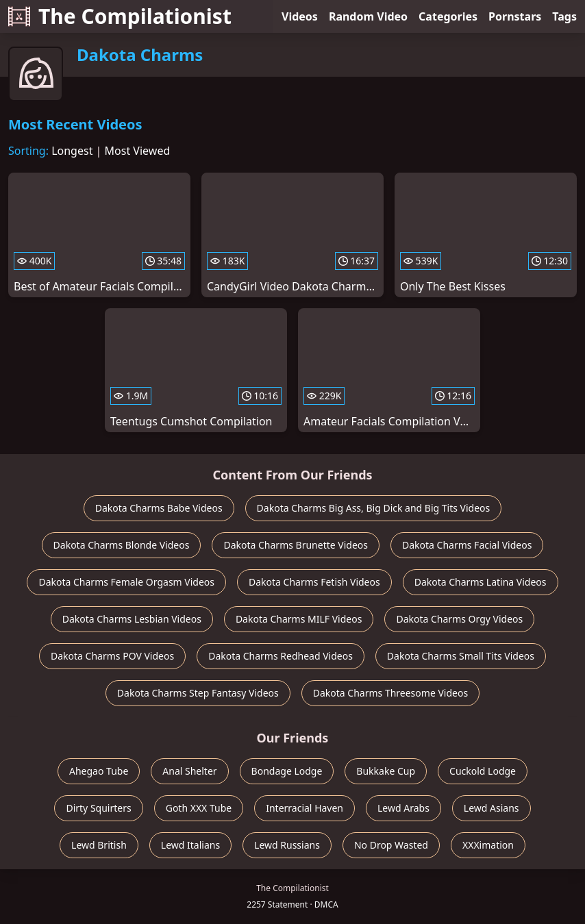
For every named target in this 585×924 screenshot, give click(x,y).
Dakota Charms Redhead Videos (281, 656)
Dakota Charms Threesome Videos (390, 693)
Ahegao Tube (99, 771)
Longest (72, 151)
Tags (564, 16)
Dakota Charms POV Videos (112, 656)
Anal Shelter (189, 771)
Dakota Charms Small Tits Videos (461, 656)
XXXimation (488, 845)
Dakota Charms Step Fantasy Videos (198, 693)
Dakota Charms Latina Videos (481, 582)
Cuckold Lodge (483, 771)
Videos (300, 16)
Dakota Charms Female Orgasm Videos (126, 582)
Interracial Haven (304, 808)
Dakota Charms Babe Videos (159, 508)
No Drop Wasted (391, 845)
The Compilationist (120, 16)
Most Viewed (138, 151)
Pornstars (515, 16)
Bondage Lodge (287, 771)
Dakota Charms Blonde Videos (122, 545)
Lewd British (99, 845)
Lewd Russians (287, 845)
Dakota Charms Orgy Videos (459, 619)
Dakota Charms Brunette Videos (296, 545)
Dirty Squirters (98, 808)
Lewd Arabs (403, 808)
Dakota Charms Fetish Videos (314, 582)
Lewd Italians (190, 845)
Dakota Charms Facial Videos (467, 545)
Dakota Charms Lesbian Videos (132, 619)
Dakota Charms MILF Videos (299, 619)
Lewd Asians (491, 808)
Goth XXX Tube (199, 808)
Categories (448, 16)
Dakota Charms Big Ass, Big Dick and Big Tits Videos (374, 508)
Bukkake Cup (386, 771)
